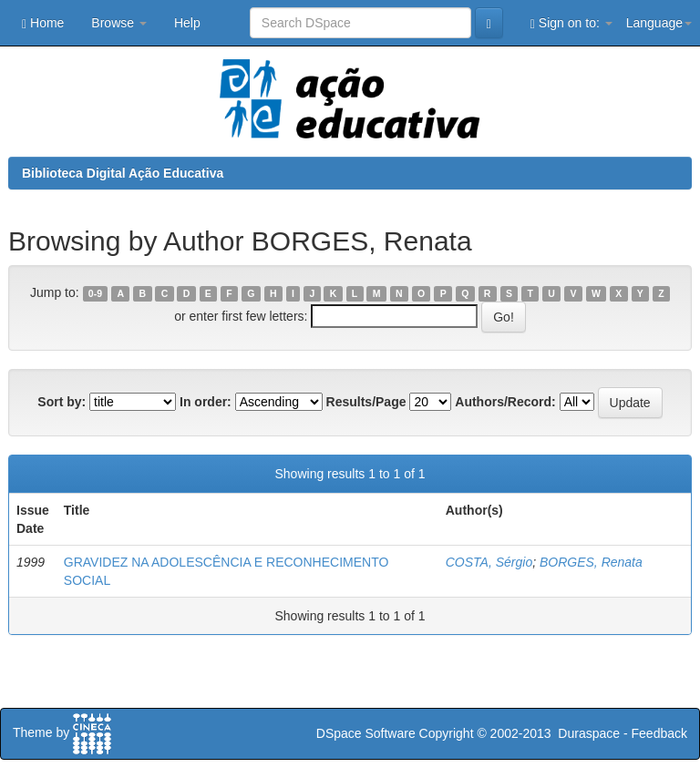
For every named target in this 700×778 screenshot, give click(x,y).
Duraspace (589, 733)
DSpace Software (366, 733)
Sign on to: (571, 23)
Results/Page (366, 402)
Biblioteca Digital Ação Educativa (123, 173)
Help (187, 23)
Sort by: (62, 402)
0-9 (95, 293)
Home (43, 23)
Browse (119, 23)
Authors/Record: (505, 402)
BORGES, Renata (591, 562)
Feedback (659, 733)
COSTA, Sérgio (489, 562)
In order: (206, 402)
